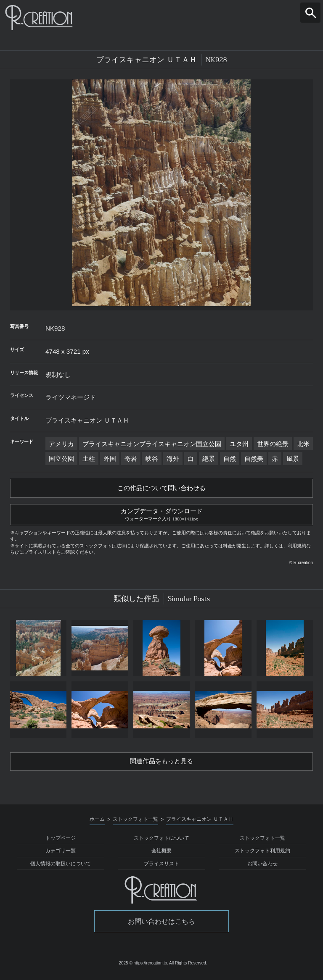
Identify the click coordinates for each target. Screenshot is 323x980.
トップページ (61, 841)
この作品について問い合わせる (161, 489)
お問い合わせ (262, 866)
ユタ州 (239, 444)
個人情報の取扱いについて (61, 866)
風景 (293, 458)
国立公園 (61, 458)
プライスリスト (161, 866)
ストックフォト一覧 (262, 841)
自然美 (254, 458)
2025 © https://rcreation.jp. (143, 966)
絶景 (209, 458)
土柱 (89, 458)
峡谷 (152, 458)
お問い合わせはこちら (161, 924)
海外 (173, 458)
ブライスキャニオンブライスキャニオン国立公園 (152, 444)
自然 (230, 458)
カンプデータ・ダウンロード (161, 515)
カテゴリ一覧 (61, 854)
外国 (110, 458)
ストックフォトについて (161, 841)
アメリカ (61, 444)
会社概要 (161, 854)
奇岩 (131, 458)
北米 (303, 444)
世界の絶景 (273, 444)
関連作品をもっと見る (161, 764)
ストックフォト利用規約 (262, 854)
